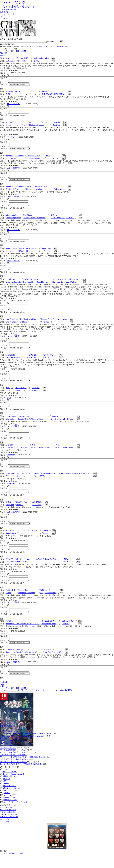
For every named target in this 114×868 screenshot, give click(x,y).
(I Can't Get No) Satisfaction (34, 221)
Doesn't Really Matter (28, 252)
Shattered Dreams (36, 126)
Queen (8, 604)
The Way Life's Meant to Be (37, 189)
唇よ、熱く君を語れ (12, 804)
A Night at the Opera (48, 604)
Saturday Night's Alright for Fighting (32, 426)
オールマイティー (11, 808)
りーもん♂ (11, 138)
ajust (9, 404)
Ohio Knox (10, 573)
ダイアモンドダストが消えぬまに (66, 284)
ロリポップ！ (23, 867)
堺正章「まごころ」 (8, 761)
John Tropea (11, 543)
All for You (46, 252)
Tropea (46, 543)
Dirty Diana (27, 218)
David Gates (11, 424)
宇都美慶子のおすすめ (9, 830)
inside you (21, 61)
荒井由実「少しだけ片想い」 (12, 752)
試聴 (53, 58)
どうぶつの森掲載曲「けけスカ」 (13, 763)
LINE (2, 699)
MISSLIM (68, 570)
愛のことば (24, 255)
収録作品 (56, 124)
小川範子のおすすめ (8, 823)
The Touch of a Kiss (28, 325)
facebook (4, 695)
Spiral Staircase (52, 160)
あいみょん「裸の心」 (9, 756)
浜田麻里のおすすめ (8, 825)
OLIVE (45, 541)
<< (1, 51)
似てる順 (4, 53)
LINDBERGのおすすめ (9, 828)
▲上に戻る (4, 835)
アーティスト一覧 (16, 704)
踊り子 (6, 794)
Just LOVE (39, 485)
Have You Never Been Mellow (35, 287)
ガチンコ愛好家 (13, 104)
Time (48, 158)
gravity (36, 61)
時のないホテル (49, 361)
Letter (33, 453)
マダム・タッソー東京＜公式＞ (56, 46)
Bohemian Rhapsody (26, 604)
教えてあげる (21, 394)
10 (22, 51)
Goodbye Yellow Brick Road (62, 426)
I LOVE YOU (20, 397)
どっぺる (8, 10)
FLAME (35, 397)
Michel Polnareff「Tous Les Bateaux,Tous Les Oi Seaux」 (23, 749)
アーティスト (7, 14)
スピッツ (9, 255)
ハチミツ (45, 255)
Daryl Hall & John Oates (15, 364)
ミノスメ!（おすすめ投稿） (63, 704)
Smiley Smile (59, 192)
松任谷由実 (10, 284)
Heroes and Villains (34, 192)
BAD (52, 218)
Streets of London (33, 160)
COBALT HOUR (68, 633)
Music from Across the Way (28, 665)
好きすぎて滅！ (9, 799)
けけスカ (7, 792)
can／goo (10, 394)
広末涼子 (9, 511)
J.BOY (17, 92)
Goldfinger (24, 327)
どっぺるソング (13, 2)
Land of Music (22, 573)
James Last (10, 665)
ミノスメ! (4, 19)
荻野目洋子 (10, 124)
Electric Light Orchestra (15, 158)
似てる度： (4, 85)
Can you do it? (22, 58)
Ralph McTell (11, 160)
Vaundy (6, 797)
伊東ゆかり (10, 662)
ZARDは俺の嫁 (6, 739)
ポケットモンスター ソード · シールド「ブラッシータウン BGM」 (26, 747)
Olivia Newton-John (14, 287)
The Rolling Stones (13, 221)
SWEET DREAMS (31, 284)
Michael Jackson (12, 218)
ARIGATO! (37, 511)
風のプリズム (22, 511)
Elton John (10, 426)
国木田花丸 (10, 482)
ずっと (6, 783)
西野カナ (9, 485)
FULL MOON (11, 601)
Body (8, 397)
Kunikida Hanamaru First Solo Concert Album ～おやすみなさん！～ (62, 482)
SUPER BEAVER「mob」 (10, 759)
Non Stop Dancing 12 (52, 665)
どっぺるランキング (33, 704)
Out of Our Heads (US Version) (63, 221)
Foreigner (11, 463)
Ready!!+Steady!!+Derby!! (13, 787)
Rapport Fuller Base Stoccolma (53, 325)
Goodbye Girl (56, 424)
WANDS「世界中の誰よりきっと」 (14, 754)
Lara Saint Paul (12, 325)
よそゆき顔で (32, 361)
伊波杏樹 (9, 453)
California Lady (24, 424)
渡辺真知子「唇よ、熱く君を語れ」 (14, 773)
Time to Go (23, 601)
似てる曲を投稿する (7, 44)
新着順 (3, 56)
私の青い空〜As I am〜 (40, 456)
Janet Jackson (11, 252)
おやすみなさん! (23, 482)
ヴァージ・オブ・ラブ (38, 124)
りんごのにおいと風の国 (27, 541)
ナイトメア (10, 58)
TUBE (8, 95)
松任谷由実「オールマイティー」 (13, 775)
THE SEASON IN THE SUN (53, 95)
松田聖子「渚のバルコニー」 (12, 745)
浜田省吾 (9, 92)
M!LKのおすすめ (7, 821)
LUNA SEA (10, 61)
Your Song (20, 514)
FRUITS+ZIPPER (10, 785)
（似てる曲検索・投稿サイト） (19, 7)
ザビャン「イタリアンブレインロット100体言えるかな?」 (23, 770)
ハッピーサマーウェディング (16, 815)
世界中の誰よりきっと (12, 790)
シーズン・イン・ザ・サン (26, 95)
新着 (5, 12)
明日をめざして (23, 662)
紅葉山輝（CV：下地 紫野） (17, 456)
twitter (2, 697)
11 (25, 51)
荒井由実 (9, 570)
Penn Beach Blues (49, 636)
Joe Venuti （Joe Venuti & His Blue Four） (23, 636)
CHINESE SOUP (48, 633)
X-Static (46, 364)
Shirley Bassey (12, 327)
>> (29, 51)
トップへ (4, 704)
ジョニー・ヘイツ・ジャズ (16, 126)
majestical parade (41, 58)
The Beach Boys (12, 192)
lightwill (12, 867)
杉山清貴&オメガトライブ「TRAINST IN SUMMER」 (21, 777)
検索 (62, 42)
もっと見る (4, 832)
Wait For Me (32, 364)
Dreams (21, 543)
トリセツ (20, 485)
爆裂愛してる (10, 811)
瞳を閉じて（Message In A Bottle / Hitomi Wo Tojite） (37, 570)
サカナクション (10, 813)
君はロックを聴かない (12, 801)
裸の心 (7, 806)
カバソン (4, 17)
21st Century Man (33, 158)
